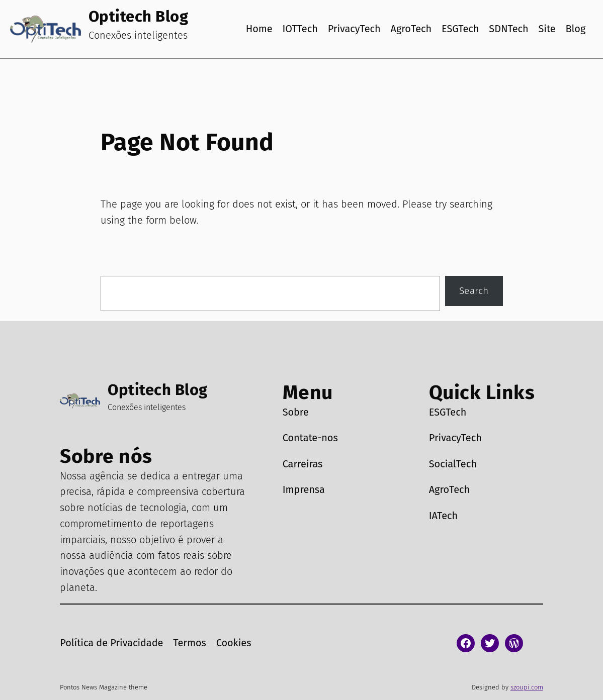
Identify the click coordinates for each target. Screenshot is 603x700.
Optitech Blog (139, 16)
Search (474, 291)
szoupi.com (527, 687)
